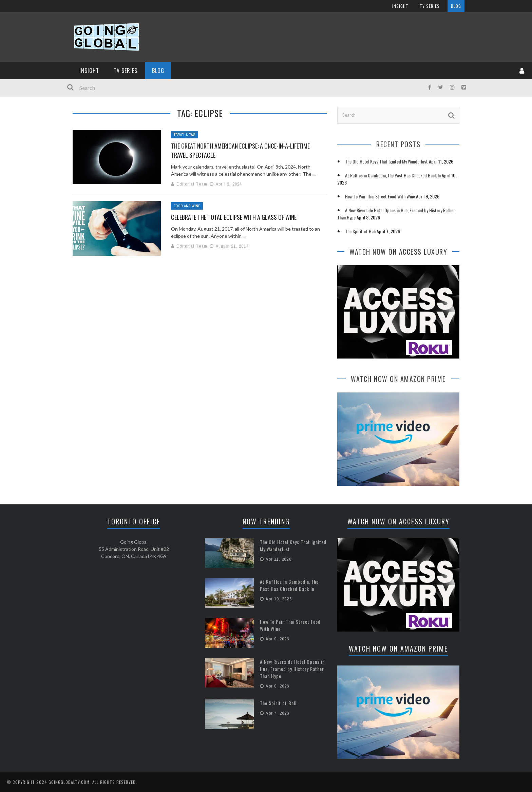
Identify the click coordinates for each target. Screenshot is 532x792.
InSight (89, 71)
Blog (158, 71)
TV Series (126, 71)
